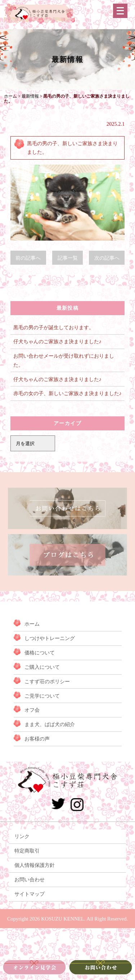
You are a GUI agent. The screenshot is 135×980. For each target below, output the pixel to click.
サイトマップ (30, 894)
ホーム (32, 624)
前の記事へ (28, 258)
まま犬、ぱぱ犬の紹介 (50, 724)
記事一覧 (68, 258)
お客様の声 (37, 739)
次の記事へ (107, 258)
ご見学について (42, 696)
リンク (22, 836)
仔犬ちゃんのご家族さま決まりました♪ (57, 341)
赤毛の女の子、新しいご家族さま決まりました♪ (67, 393)
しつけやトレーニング (50, 638)
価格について (40, 653)
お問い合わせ (30, 880)
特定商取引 (27, 851)
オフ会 (32, 710)
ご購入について (42, 667)
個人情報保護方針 (35, 865)
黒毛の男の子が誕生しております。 (54, 327)
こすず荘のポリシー (47, 681)
